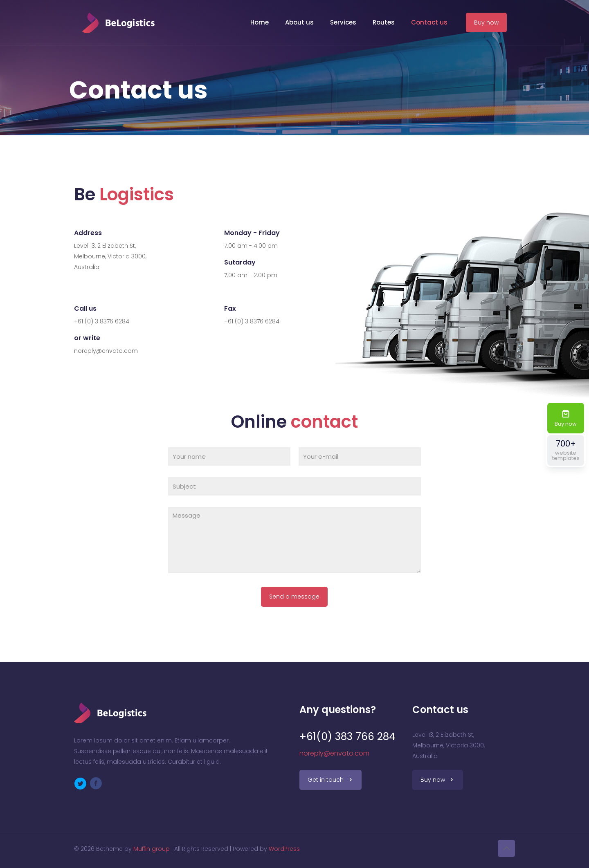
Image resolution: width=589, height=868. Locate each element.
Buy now (486, 22)
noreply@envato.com (334, 753)
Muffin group (152, 849)
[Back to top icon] (506, 848)
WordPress (284, 849)
